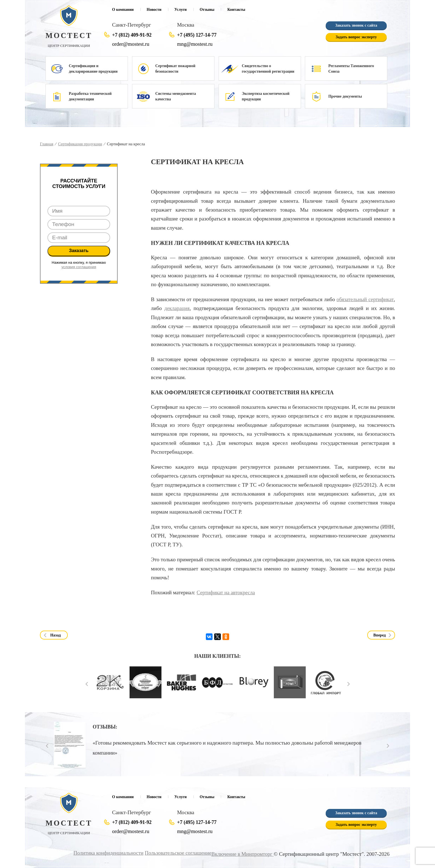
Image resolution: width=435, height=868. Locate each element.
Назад (55, 635)
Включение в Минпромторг (242, 854)
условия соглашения (79, 267)
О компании (123, 10)
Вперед (380, 635)
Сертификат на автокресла (227, 592)
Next (349, 684)
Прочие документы (345, 96)
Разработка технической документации (90, 96)
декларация (177, 308)
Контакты (236, 10)
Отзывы (207, 10)
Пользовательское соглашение (176, 853)
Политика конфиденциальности (104, 853)
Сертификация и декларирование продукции (93, 69)
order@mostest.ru (131, 44)
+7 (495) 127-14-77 (197, 35)
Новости (154, 10)
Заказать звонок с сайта (356, 26)
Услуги (181, 10)
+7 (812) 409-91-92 (132, 35)
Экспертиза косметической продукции (266, 96)
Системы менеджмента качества (176, 96)
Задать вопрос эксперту (356, 37)
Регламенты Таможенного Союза (351, 69)
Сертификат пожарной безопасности (175, 69)
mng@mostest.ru (195, 44)
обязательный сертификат (365, 299)
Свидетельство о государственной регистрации (268, 69)
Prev (87, 684)
